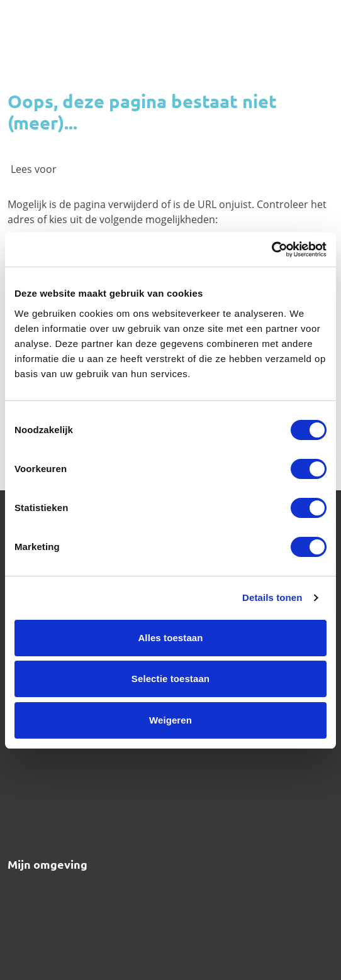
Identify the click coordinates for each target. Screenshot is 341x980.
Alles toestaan (170, 638)
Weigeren (170, 720)
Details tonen (272, 597)
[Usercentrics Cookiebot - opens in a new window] (271, 250)
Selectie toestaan (170, 679)
